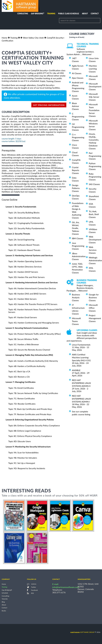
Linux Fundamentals (81, 345)
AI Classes (77, 73)
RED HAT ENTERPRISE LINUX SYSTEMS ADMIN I (81, 399)
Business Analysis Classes (76, 297)
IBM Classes (78, 238)
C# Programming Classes (78, 127)
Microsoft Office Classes (93, 308)
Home (5, 38)
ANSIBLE (76, 370)
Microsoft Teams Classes (76, 321)
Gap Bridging (38, 14)
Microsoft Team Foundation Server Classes (94, 110)
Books (4, 611)
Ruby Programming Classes (95, 177)
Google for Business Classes (94, 297)
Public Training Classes (50, 81)
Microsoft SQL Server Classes (94, 97)
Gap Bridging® (7, 590)
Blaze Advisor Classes (75, 106)
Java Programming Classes (78, 246)
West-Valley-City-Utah (33, 38)
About (85, 14)
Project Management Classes (95, 318)
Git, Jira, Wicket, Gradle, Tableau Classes (76, 228)
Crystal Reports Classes (76, 170)
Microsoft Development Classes (95, 86)
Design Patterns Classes (76, 188)
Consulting (23, 14)
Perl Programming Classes (95, 156)
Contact (95, 14)
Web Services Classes (93, 250)
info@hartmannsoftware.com (66, 587)
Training (51, 14)
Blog (3, 602)
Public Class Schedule (69, 14)
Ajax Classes (78, 78)
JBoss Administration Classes (79, 256)
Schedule (5, 593)
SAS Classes (94, 184)
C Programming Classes (78, 116)
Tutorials (5, 599)
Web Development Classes (95, 240)
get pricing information (49, 105)
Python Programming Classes (95, 166)
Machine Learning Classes (93, 69)
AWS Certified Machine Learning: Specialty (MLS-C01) (81, 357)
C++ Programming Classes (78, 137)
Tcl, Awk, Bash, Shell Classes (94, 214)
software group (82, 632)
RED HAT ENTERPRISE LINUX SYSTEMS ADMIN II (81, 383)
